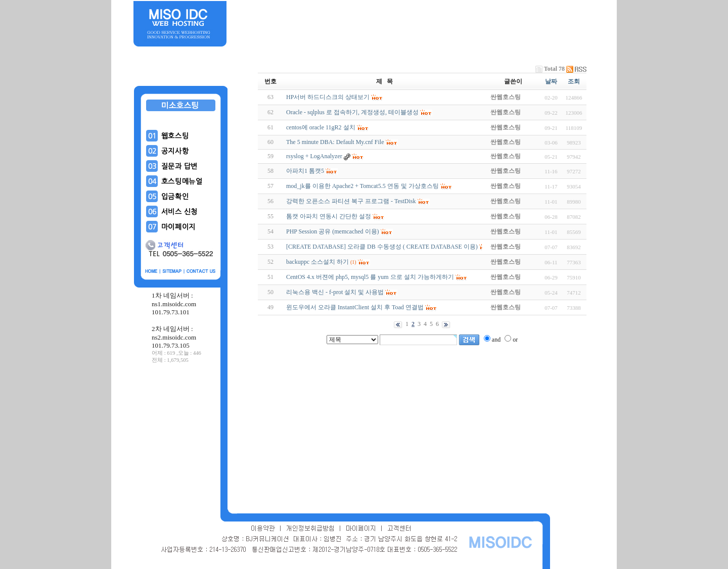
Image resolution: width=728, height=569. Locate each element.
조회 (574, 81)
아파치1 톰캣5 (305, 171)
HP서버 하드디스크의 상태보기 (328, 97)
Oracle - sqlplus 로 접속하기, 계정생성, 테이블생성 (352, 112)
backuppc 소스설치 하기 (317, 262)
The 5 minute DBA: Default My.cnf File (335, 142)
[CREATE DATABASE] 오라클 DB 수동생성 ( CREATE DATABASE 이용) (382, 247)
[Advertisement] (181, 439)
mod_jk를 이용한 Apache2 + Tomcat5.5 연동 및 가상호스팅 (362, 186)
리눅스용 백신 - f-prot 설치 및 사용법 (335, 292)
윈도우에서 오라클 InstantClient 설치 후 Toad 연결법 (355, 307)
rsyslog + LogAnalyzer (314, 156)
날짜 (551, 81)
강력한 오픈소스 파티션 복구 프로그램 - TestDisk (351, 201)
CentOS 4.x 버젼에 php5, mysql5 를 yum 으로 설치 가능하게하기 (370, 277)
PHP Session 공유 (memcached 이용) (333, 231)
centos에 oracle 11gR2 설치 (321, 127)
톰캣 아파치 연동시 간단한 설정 (329, 216)
